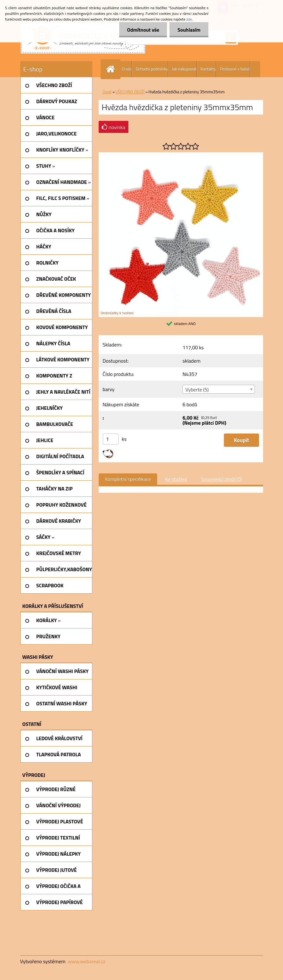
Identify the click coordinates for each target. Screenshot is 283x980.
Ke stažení (176, 479)
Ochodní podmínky (152, 69)
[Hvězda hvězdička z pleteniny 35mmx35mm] (181, 155)
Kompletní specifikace (128, 479)
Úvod (107, 92)
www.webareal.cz (86, 961)
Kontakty (208, 69)
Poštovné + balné (235, 69)
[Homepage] (112, 69)
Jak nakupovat (184, 69)
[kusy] (111, 439)
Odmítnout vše (143, 30)
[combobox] (219, 389)
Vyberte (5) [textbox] (197, 390)
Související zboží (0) (221, 479)
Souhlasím (189, 30)
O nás (127, 69)
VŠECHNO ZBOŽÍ (130, 92)
